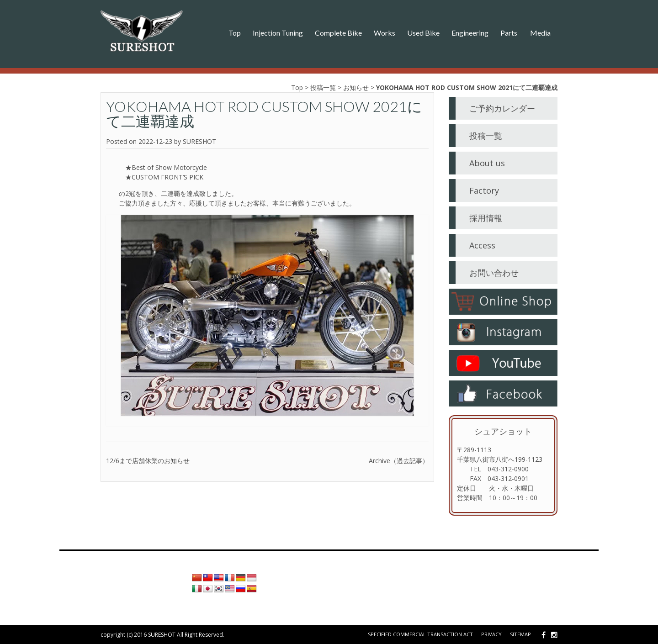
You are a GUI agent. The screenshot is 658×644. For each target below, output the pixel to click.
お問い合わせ (494, 273)
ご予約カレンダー (502, 108)
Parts (509, 33)
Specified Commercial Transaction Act (420, 634)
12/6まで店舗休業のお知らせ (148, 461)
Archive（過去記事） (399, 461)
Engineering (470, 33)
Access (482, 245)
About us (487, 163)
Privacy (491, 634)
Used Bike (423, 33)
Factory (484, 190)
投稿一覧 (323, 87)
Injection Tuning (278, 33)
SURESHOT (199, 141)
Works (385, 33)
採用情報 (486, 218)
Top (235, 33)
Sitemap (520, 634)
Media (540, 33)
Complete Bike (338, 33)
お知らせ (356, 87)
